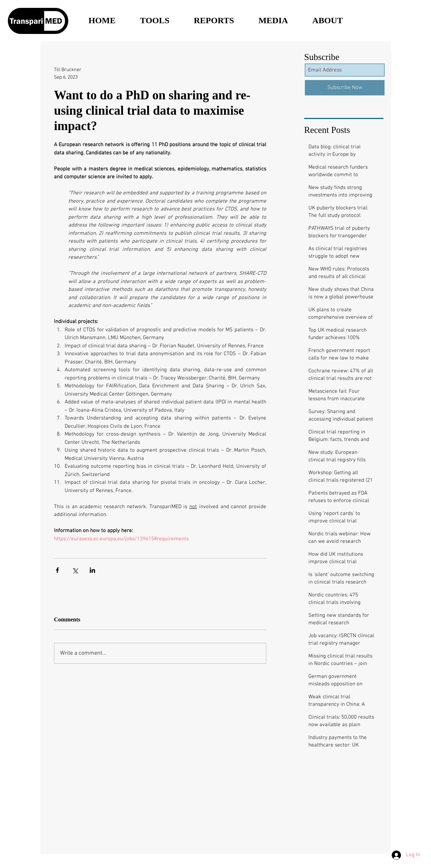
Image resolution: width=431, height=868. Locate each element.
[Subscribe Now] (345, 88)
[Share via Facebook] (57, 570)
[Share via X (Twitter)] (75, 570)
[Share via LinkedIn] (92, 570)
